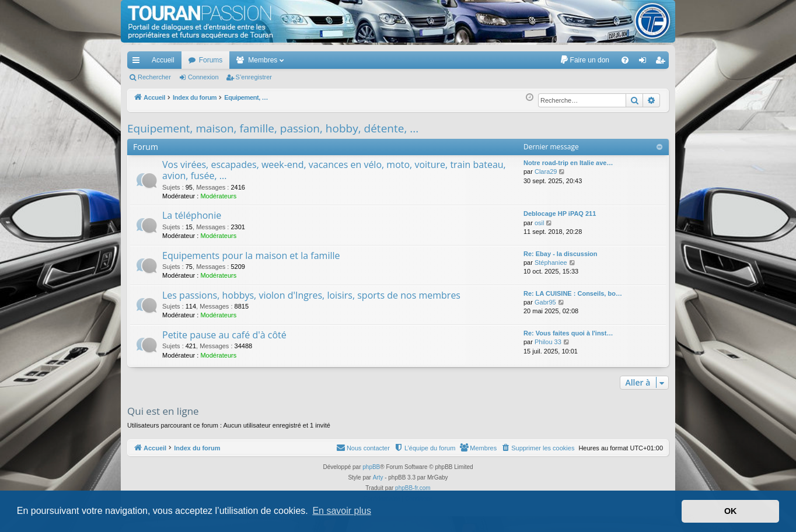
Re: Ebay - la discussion (561, 254)
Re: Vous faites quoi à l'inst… (568, 333)
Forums (211, 60)
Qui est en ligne (163, 411)
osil (540, 223)
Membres (263, 60)
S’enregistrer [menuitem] (663, 62)
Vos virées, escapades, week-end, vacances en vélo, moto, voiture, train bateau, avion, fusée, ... (334, 170)
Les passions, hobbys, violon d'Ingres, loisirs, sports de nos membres (311, 295)
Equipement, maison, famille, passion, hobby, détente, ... (273, 128)
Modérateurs (218, 196)
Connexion (203, 77)
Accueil (163, 60)
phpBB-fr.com (413, 488)
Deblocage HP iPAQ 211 (560, 213)
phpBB (371, 467)
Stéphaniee (551, 262)
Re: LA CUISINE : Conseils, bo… (573, 293)
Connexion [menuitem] (645, 62)
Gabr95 (545, 302)
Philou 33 (548, 342)
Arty (378, 477)
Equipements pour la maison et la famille (251, 256)
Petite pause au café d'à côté (224, 335)
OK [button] (731, 511)
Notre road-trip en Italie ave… (568, 163)
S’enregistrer (254, 77)
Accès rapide (138, 62)
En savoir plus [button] (342, 511)
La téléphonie (192, 215)
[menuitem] (584, 60)
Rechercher (154, 77)
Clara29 (546, 171)
